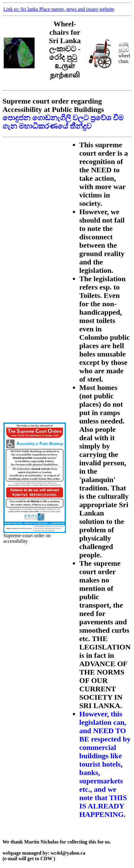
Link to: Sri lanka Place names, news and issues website (59, 9)
